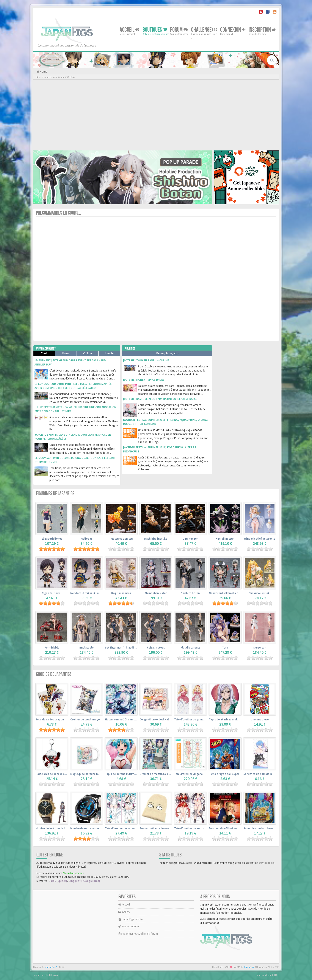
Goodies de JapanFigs (54, 674)
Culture (87, 353)
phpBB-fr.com (52, 975)
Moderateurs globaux (73, 873)
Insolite (109, 353)
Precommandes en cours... (58, 213)
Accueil (129, 30)
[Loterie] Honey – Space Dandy (144, 380)
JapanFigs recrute (130, 919)
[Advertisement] (156, 115)
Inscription (262, 30)
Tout (44, 353)
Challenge (204, 30)
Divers (66, 353)
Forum (179, 30)
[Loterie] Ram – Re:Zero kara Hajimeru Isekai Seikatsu (160, 399)
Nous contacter (129, 926)
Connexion (233, 30)
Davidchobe (266, 863)
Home (43, 72)
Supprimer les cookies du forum (138, 934)
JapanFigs (249, 967)
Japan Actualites (46, 349)
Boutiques (155, 30)
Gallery (124, 912)
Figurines (130, 349)
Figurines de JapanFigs (55, 493)
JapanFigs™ (51, 967)
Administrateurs (54, 873)
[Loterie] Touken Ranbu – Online (146, 360)
